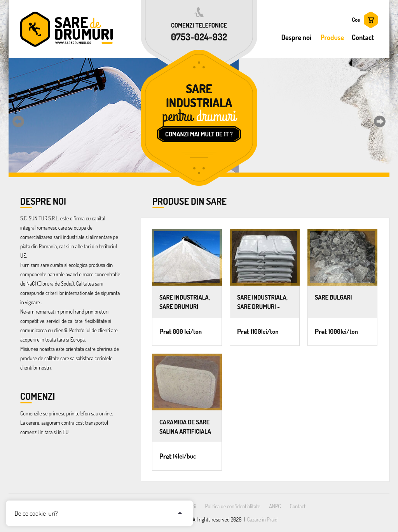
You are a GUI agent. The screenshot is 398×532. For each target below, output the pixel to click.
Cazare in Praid (262, 519)
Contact (363, 37)
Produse (332, 37)
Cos (356, 20)
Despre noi (296, 37)
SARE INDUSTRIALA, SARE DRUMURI (185, 302)
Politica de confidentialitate (232, 506)
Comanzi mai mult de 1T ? (199, 134)
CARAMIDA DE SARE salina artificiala (185, 426)
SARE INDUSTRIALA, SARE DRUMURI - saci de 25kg (262, 302)
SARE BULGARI (333, 297)
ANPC (275, 506)
